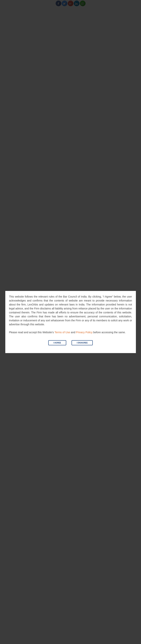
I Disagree (82, 343)
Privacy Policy (84, 332)
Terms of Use (62, 332)
